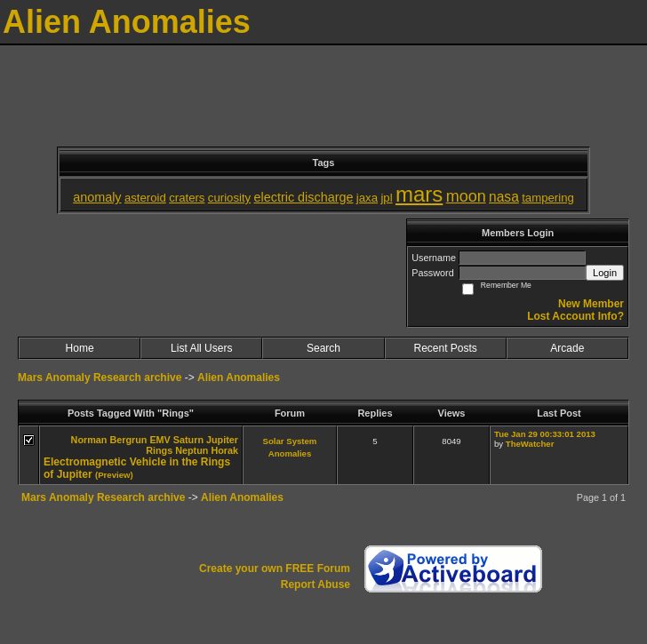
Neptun (192, 450)
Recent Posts (445, 348)
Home (80, 348)
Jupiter (222, 440)
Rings (159, 450)
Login (605, 273)
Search (323, 348)
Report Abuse (316, 584)
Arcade (567, 348)
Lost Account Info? (575, 316)
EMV (160, 440)
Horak (224, 450)
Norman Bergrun (109, 440)
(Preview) (114, 475)
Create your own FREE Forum (275, 568)
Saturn (188, 440)
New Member (591, 304)
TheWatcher (530, 444)
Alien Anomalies (239, 378)
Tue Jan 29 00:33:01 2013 (545, 434)
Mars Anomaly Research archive (100, 378)
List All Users (201, 348)
